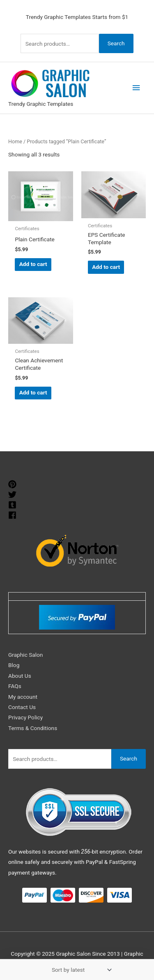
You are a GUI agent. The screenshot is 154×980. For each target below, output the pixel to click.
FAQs (15, 686)
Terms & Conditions (33, 728)
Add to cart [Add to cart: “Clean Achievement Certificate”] (33, 392)
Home (15, 141)
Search (116, 43)
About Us (20, 676)
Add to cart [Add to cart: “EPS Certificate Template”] (106, 267)
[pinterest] (13, 484)
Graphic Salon (25, 655)
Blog (14, 665)
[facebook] (13, 515)
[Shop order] (80, 970)
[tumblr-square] (13, 505)
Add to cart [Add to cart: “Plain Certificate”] (33, 264)
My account (23, 697)
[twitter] (13, 495)
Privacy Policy (25, 717)
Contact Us (22, 707)
